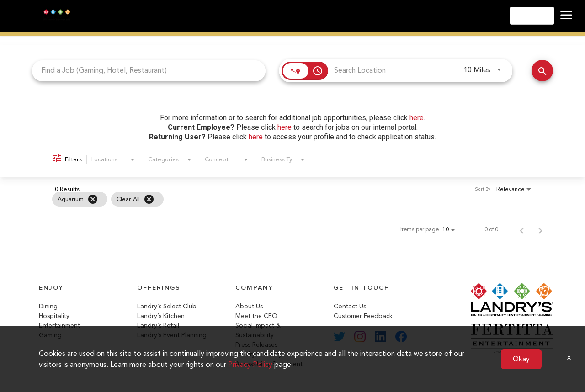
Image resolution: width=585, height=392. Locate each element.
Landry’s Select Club (167, 306)
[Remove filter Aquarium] (93, 199)
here (417, 118)
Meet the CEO (256, 316)
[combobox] (149, 71)
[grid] (274, 199)
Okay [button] (521, 359)
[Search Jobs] (542, 71)
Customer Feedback (363, 316)
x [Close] (569, 357)
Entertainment (59, 326)
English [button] (532, 16)
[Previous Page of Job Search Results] (522, 229)
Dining (48, 306)
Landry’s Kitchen (161, 316)
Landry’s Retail (158, 326)
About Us (249, 306)
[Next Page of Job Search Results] (540, 229)
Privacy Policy (250, 364)
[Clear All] (149, 199)
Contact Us (350, 306)
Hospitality (54, 316)
